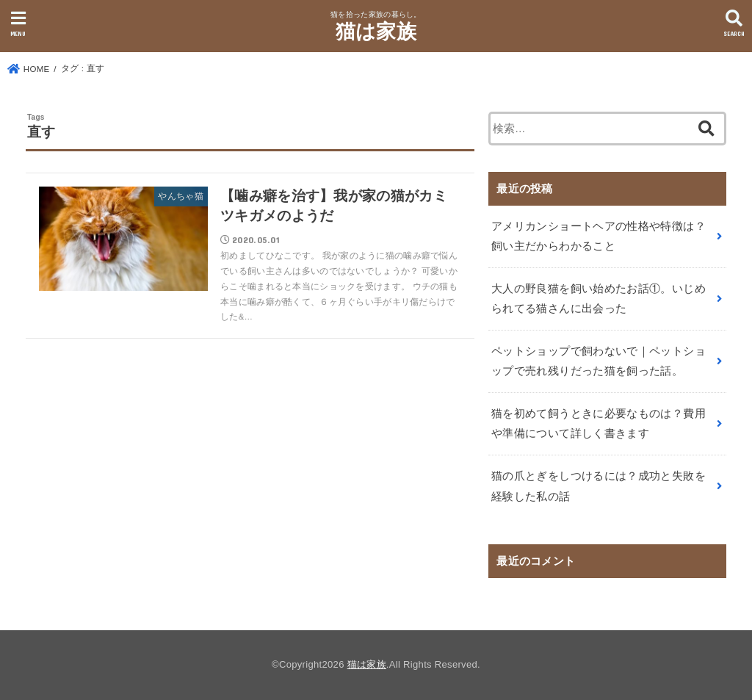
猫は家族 (376, 32)
